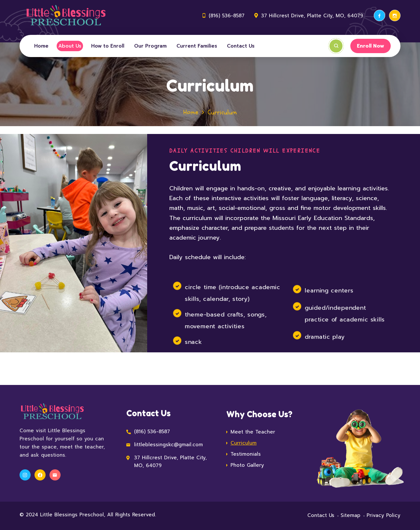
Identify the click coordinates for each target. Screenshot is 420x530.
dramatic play (324, 336)
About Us (70, 46)
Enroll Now (371, 46)
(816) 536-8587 (227, 16)
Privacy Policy (384, 515)
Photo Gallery (247, 465)
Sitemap (350, 515)
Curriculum (244, 443)
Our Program (150, 46)
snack (193, 342)
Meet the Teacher (253, 432)
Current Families (197, 46)
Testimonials (246, 454)
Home (41, 46)
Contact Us (241, 46)
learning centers (329, 290)
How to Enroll (108, 46)
